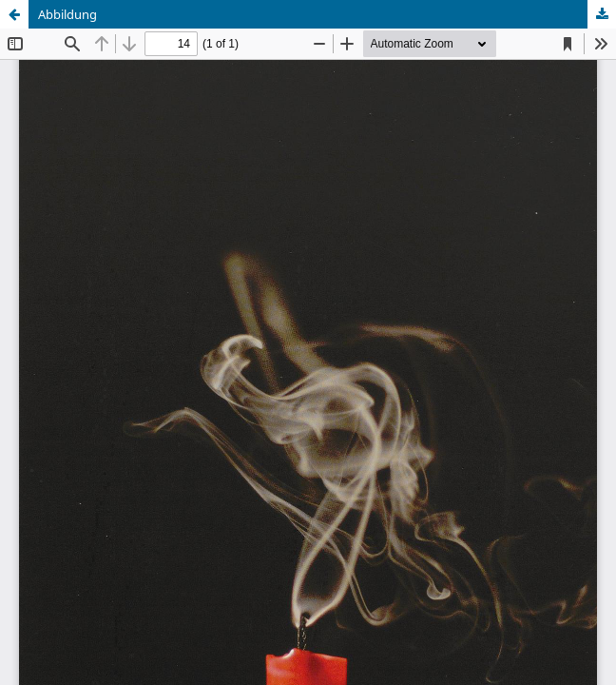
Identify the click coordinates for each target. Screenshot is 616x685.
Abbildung (67, 14)
